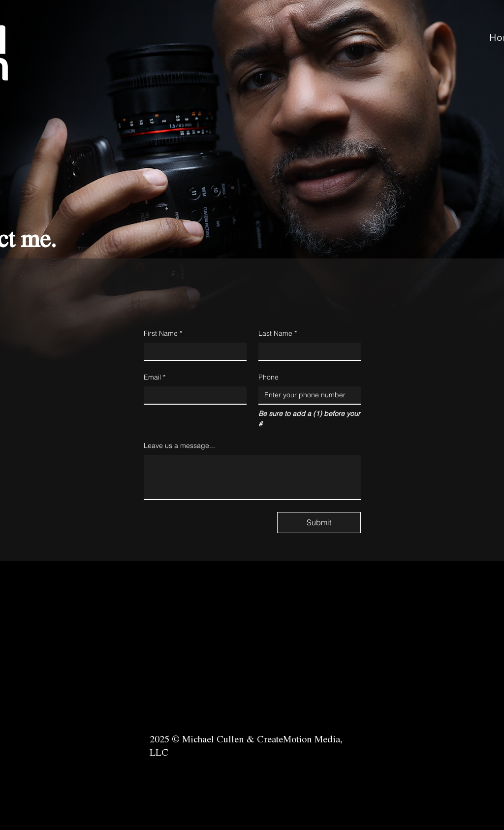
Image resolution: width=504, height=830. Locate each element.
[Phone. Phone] (307, 395)
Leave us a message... (179, 446)
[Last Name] (307, 351)
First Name (163, 334)
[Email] (192, 395)
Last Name (278, 334)
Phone (268, 377)
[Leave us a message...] (252, 477)
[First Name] (192, 351)
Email (155, 378)
